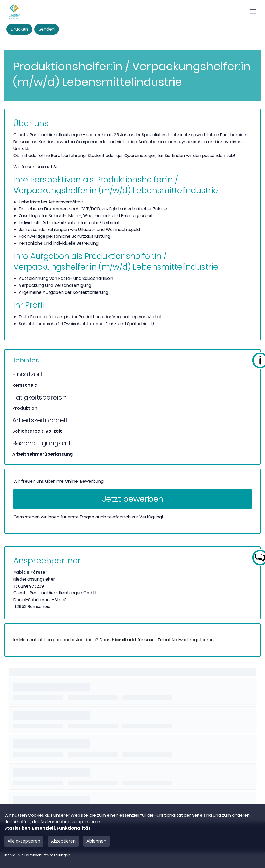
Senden (47, 29)
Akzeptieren (63, 841)
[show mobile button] (253, 12)
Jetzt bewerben (133, 499)
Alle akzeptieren (24, 841)
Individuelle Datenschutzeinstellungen (37, 855)
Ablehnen (96, 841)
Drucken (19, 29)
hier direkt (124, 640)
